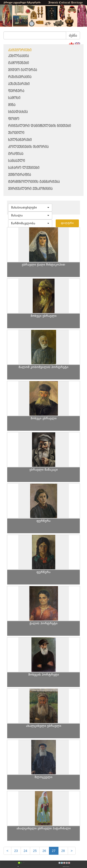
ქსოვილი (16, 133)
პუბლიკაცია (19, 56)
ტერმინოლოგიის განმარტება (34, 182)
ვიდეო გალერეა (23, 70)
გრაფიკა (16, 154)
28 (63, 851)
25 (35, 851)
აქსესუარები (19, 84)
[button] (30, 208)
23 (16, 851)
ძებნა (73, 35)
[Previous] (7, 851)
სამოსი (14, 98)
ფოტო (14, 119)
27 (54, 851)
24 (26, 851)
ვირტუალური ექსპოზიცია (30, 189)
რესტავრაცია (20, 77)
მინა (12, 105)
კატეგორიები (20, 50)
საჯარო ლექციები (24, 168)
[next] (72, 851)
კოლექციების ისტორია (28, 147)
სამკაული (17, 161)
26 (44, 851)
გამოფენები (19, 63)
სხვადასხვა (18, 112)
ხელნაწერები (20, 140)
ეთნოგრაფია (20, 175)
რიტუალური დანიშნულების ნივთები (40, 126)
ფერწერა (16, 91)
